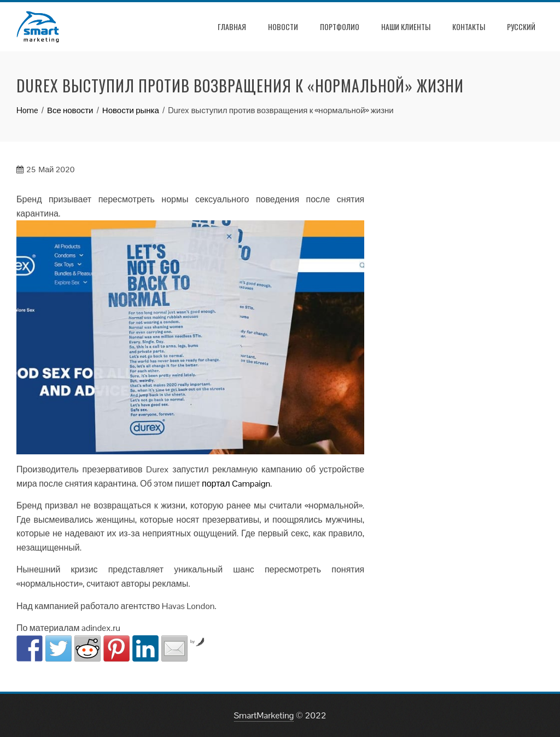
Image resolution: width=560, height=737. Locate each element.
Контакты (469, 27)
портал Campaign (236, 484)
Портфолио (340, 27)
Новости (283, 27)
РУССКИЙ (521, 27)
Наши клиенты (406, 27)
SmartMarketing (264, 715)
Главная (232, 27)
